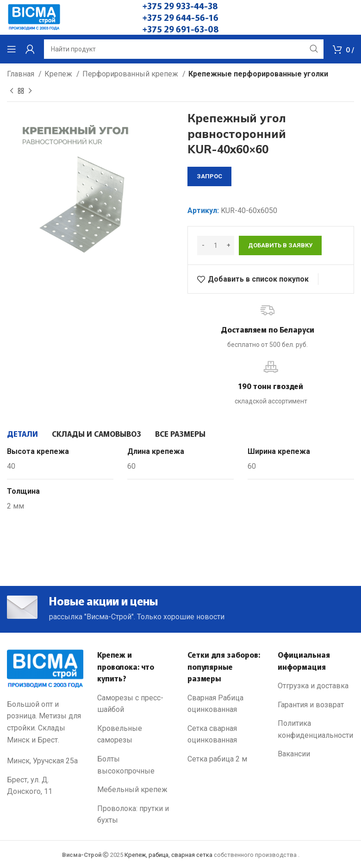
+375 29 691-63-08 (181, 29)
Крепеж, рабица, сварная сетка (168, 855)
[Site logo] (34, 17)
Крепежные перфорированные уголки (258, 74)
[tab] (22, 434)
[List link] (135, 704)
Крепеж (59, 74)
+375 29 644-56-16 (180, 17)
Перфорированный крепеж (131, 74)
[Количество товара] (216, 245)
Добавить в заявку (280, 245)
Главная (22, 74)
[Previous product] (12, 91)
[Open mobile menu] (12, 49)
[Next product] (30, 91)
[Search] (184, 49)
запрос (209, 176)
